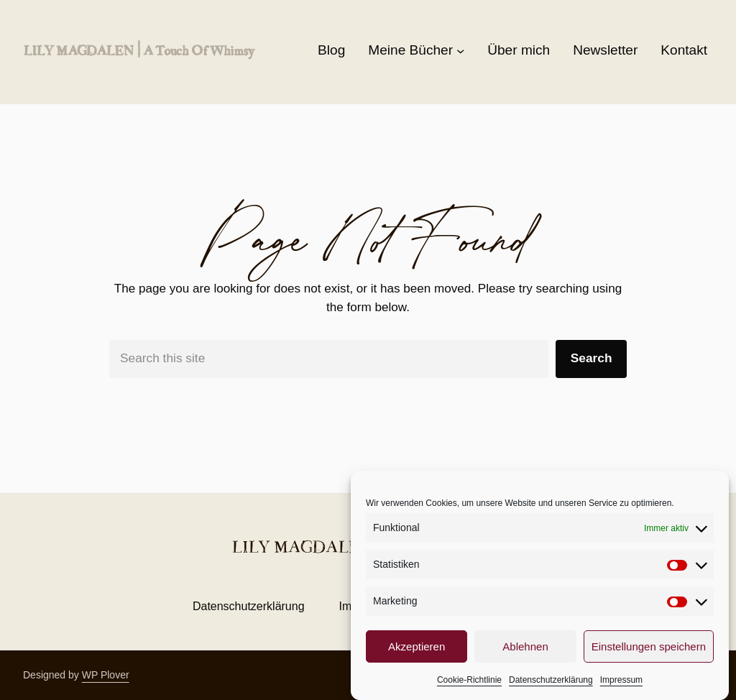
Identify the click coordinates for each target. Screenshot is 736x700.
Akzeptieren (417, 652)
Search (592, 358)
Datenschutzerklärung (551, 686)
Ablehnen (525, 652)
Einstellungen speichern (649, 652)
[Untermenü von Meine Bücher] (460, 51)
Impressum (621, 686)
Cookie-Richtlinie (469, 686)
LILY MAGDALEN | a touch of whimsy (138, 50)
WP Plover (106, 675)
